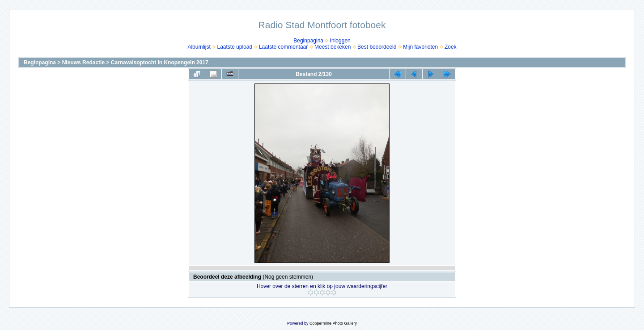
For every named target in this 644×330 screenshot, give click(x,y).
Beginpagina (308, 41)
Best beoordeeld (377, 47)
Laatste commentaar (283, 47)
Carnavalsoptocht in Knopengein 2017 (160, 63)
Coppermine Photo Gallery (333, 323)
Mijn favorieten (420, 47)
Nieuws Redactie (83, 63)
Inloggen (340, 41)
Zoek (451, 47)
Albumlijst (199, 47)
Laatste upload (235, 47)
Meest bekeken (333, 47)
